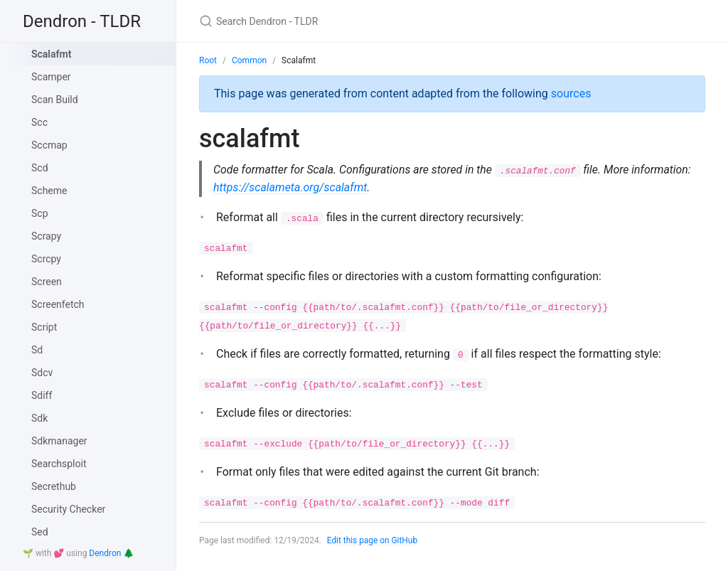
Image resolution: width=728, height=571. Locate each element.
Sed (40, 532)
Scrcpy (46, 259)
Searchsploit (59, 464)
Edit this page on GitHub (373, 541)
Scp (40, 213)
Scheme (49, 191)
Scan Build (55, 100)
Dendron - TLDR (82, 21)
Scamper (51, 77)
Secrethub (54, 486)
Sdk (39, 418)
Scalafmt (51, 54)
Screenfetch (58, 304)
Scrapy (46, 236)
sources (571, 94)
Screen (47, 282)
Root (208, 60)
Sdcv (42, 373)
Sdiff (42, 395)
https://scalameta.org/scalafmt (353, 187)
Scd (40, 168)
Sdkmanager (59, 441)
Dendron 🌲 (111, 553)
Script (44, 327)
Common (249, 60)
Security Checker (68, 509)
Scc (39, 122)
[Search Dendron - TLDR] (367, 21)
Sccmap (49, 145)
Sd (37, 350)
